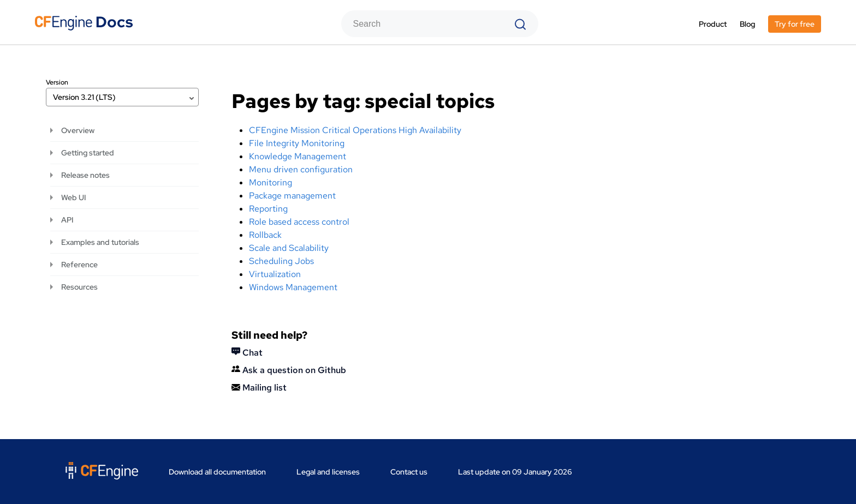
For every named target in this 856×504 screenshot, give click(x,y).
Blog (747, 24)
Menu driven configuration (301, 169)
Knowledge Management (298, 156)
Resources (79, 287)
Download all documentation (217, 472)
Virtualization (275, 274)
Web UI (73, 197)
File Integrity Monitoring (297, 143)
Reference (79, 265)
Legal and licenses (328, 472)
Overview (78, 130)
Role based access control (299, 222)
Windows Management (293, 287)
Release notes (85, 175)
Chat (247, 353)
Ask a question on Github (289, 370)
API (67, 220)
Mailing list (259, 388)
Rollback (265, 235)
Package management (292, 196)
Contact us (409, 472)
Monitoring (271, 182)
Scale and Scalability (289, 248)
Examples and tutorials (100, 242)
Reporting (268, 209)
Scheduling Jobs (281, 261)
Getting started (88, 153)
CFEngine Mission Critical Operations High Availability (355, 130)
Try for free (795, 24)
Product (713, 24)
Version (57, 82)
